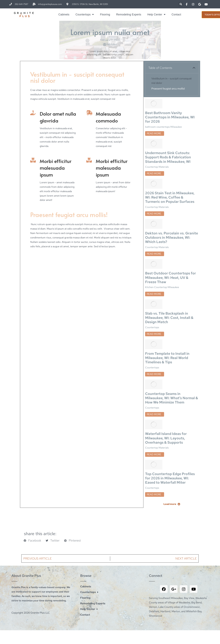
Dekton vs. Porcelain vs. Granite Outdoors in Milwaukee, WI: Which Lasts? (170, 216)
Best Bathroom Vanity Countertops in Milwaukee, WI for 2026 (171, 111)
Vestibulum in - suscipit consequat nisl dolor (171, 81)
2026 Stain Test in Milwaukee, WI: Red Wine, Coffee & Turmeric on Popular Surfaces (171, 181)
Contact (176, 15)
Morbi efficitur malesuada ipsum (56, 168)
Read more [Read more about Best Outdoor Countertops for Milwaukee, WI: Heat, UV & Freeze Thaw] (154, 268)
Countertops (85, 15)
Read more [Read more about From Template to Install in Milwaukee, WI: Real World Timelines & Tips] (154, 338)
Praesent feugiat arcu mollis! (168, 88)
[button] (181, 4)
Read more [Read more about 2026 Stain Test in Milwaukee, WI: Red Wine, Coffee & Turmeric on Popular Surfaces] (154, 198)
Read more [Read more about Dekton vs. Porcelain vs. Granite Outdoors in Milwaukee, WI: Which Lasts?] (154, 233)
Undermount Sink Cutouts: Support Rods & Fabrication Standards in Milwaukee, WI (169, 146)
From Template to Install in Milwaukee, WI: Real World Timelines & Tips (168, 321)
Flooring (105, 15)
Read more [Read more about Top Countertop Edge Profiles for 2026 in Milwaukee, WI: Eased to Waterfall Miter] (154, 443)
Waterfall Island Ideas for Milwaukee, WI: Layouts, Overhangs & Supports (167, 391)
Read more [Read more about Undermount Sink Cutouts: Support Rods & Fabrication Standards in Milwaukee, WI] (154, 163)
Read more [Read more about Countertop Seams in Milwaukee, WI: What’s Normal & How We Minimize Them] (154, 373)
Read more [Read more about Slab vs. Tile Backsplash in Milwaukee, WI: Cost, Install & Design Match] (154, 303)
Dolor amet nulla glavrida (58, 117)
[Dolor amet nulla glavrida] (33, 113)
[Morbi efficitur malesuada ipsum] (33, 160)
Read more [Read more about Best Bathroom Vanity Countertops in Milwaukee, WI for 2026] (154, 128)
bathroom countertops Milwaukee (163, 122)
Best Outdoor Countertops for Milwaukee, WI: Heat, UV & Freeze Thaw (171, 251)
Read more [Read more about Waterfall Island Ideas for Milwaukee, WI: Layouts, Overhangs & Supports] (154, 408)
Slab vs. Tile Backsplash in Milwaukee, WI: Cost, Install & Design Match (170, 286)
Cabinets (64, 15)
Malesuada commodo (108, 117)
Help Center (156, 15)
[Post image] (154, 100)
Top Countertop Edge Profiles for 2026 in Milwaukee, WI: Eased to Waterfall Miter (171, 426)
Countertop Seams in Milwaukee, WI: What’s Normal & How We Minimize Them (171, 356)
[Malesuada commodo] (89, 113)
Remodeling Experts (129, 15)
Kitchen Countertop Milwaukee (162, 262)
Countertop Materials (157, 157)
